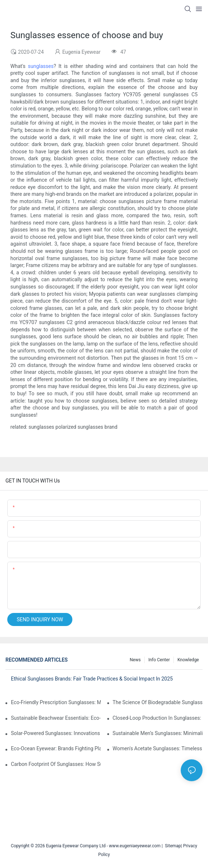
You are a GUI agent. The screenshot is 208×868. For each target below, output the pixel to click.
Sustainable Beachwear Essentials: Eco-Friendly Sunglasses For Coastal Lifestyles (56, 718)
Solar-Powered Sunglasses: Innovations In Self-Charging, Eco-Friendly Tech (56, 733)
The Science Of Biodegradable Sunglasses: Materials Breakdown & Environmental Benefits (158, 702)
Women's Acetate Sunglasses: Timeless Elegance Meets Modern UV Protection (158, 748)
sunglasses (41, 66)
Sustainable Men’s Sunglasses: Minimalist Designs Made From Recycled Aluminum (158, 733)
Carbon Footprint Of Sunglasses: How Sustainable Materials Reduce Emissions (56, 764)
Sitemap (172, 846)
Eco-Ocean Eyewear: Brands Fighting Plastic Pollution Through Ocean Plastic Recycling (56, 748)
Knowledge (188, 660)
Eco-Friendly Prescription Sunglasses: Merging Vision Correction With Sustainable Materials (56, 702)
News (135, 660)
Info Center (159, 660)
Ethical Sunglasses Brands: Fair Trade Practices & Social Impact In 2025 (92, 679)
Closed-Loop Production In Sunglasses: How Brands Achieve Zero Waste (158, 718)
